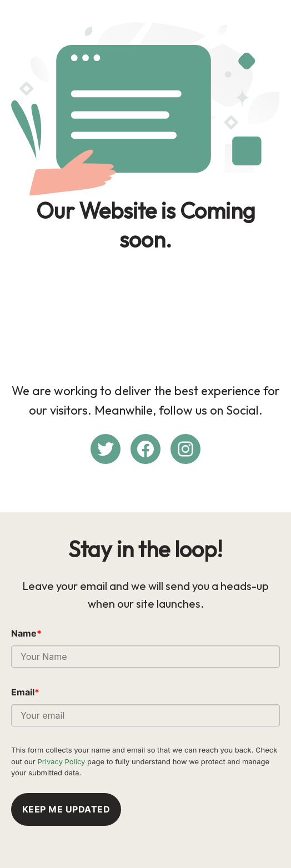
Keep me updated (66, 809)
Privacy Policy (61, 761)
